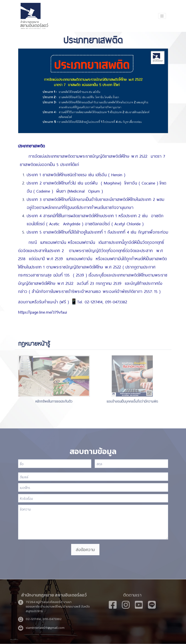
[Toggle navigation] (162, 16)
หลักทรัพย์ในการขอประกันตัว (54, 401)
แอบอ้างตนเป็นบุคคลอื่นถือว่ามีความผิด (132, 401)
